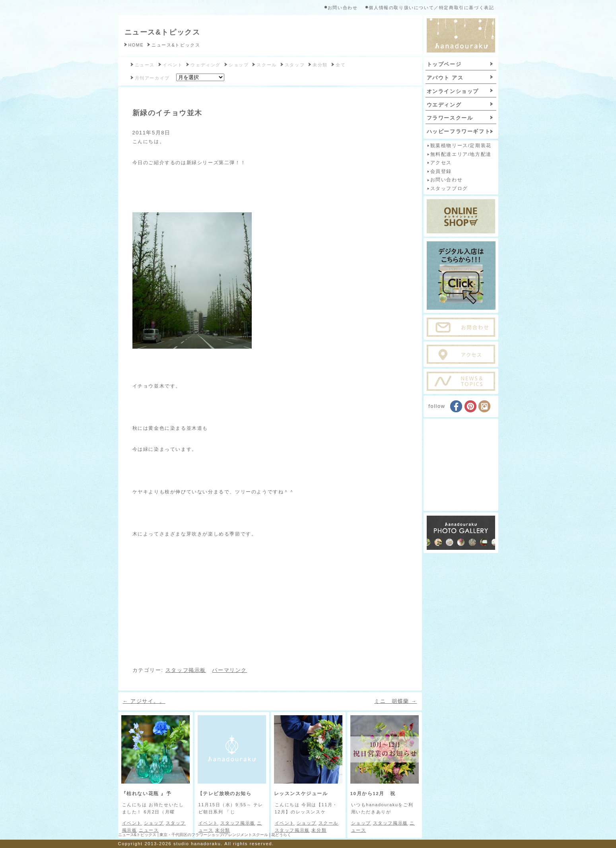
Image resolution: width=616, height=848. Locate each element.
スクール (266, 65)
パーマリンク (229, 670)
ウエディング (444, 105)
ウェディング (206, 65)
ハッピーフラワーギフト (459, 131)
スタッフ (295, 65)
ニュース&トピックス (162, 32)
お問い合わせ (343, 8)
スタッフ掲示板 (186, 670)
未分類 (320, 65)
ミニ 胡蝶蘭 (395, 701)
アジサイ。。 (144, 701)
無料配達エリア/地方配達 (461, 154)
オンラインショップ (453, 91)
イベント (173, 65)
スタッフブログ (449, 188)
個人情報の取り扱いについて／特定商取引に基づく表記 (431, 8)
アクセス (441, 163)
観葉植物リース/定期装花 (461, 146)
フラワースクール (450, 118)
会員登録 (441, 171)
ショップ (239, 65)
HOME (136, 45)
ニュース (145, 65)
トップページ (444, 64)
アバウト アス (445, 78)
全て (341, 65)
